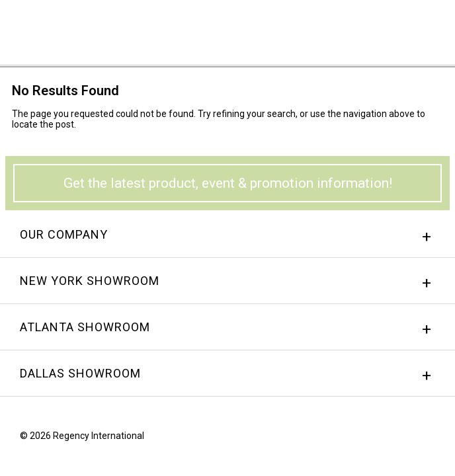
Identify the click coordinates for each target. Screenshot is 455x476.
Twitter (431, 439)
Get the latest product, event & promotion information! (228, 183)
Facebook (380, 439)
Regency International (47, 32)
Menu (425, 28)
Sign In (281, 29)
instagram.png (405, 439)
